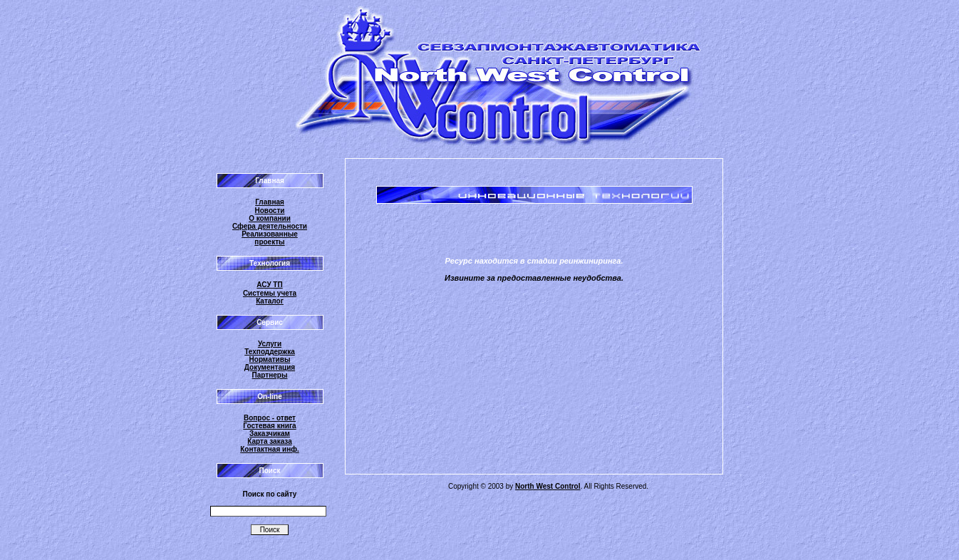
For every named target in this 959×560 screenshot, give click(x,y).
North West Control (548, 486)
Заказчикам (270, 434)
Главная (270, 202)
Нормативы (270, 359)
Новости (270, 211)
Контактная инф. (270, 449)
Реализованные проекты (270, 238)
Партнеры (270, 375)
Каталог (270, 301)
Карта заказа (270, 441)
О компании (270, 218)
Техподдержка (270, 352)
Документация (270, 367)
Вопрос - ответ (270, 418)
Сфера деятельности (270, 226)
